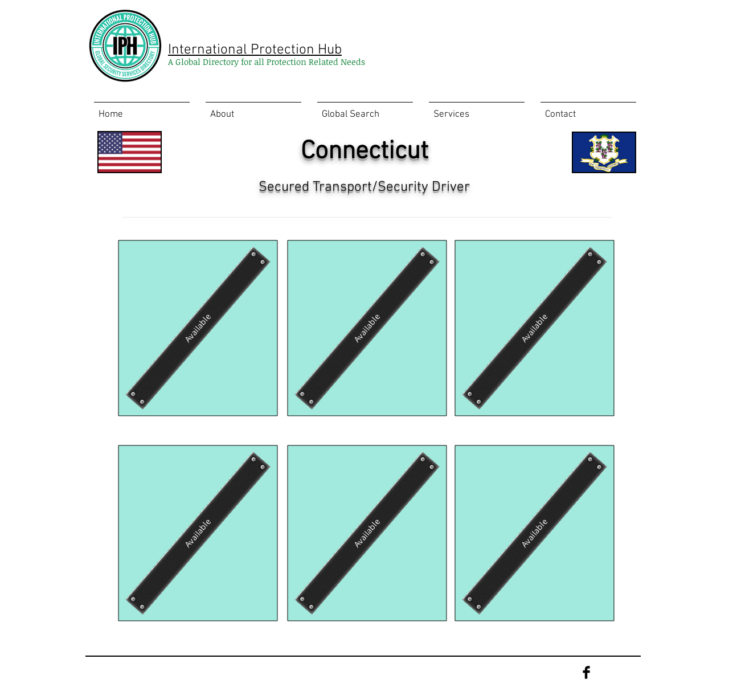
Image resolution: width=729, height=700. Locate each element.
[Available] (198, 328)
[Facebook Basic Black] (586, 672)
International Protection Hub (255, 50)
